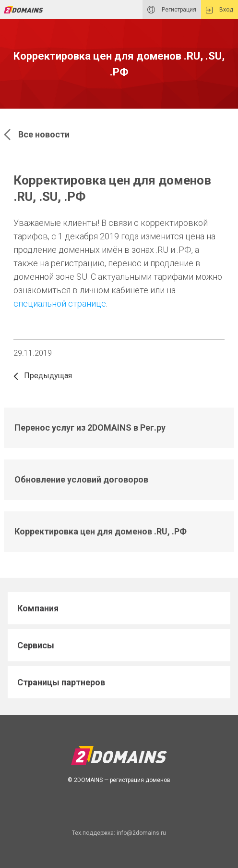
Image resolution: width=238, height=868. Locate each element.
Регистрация (172, 10)
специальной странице (60, 304)
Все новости (37, 135)
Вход (220, 10)
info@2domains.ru (141, 833)
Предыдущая (43, 376)
